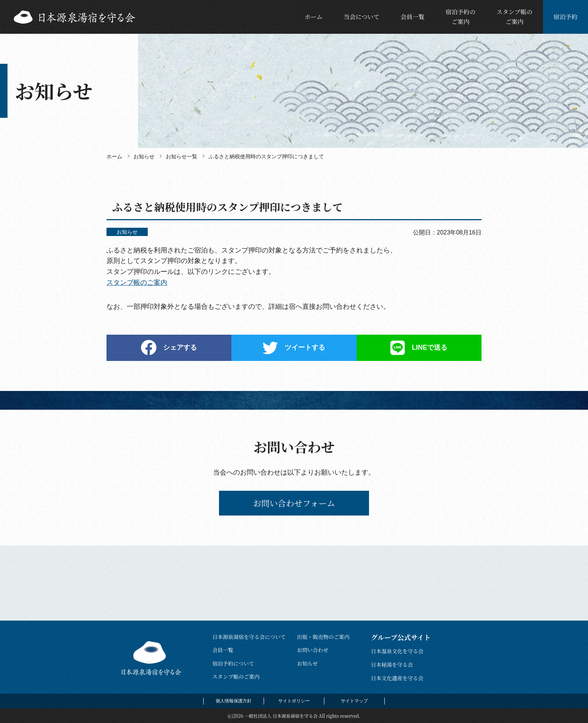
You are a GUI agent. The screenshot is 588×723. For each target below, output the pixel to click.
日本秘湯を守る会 (392, 664)
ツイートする (305, 347)
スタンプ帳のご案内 (514, 17)
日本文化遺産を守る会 (397, 678)
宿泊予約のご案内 (460, 17)
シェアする (180, 347)
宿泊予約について (233, 663)
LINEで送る (430, 347)
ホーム (313, 17)
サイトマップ (354, 701)
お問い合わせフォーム (294, 503)
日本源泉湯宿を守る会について (249, 637)
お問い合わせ (313, 650)
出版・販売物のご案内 (323, 637)
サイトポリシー (294, 701)
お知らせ (307, 663)
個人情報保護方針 (234, 701)
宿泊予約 (565, 17)
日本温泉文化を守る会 (397, 651)
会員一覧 (412, 17)
